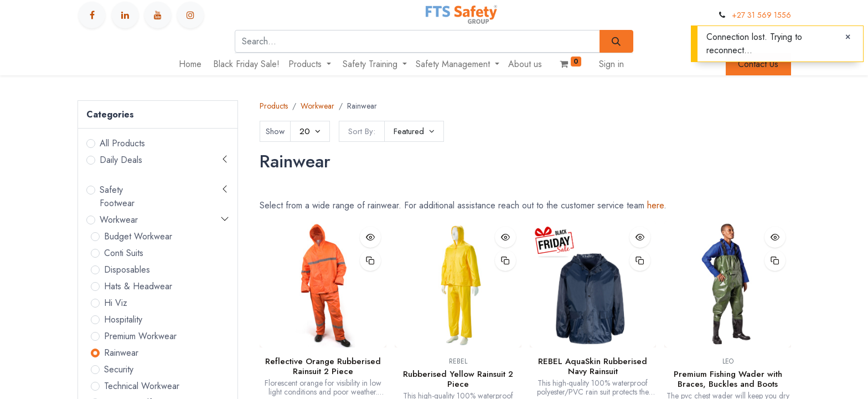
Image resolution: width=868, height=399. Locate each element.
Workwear (119, 220)
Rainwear (121, 353)
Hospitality (123, 319)
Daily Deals (121, 160)
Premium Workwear (140, 336)
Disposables (127, 270)
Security (119, 369)
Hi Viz (116, 303)
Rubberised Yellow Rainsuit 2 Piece (458, 379)
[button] (414, 131)
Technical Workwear (142, 386)
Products (274, 106)
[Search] (616, 41)
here (655, 205)
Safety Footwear (117, 196)
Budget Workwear (138, 236)
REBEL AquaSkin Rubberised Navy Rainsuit (593, 366)
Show (275, 131)
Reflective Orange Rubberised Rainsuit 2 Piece (323, 366)
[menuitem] (190, 64)
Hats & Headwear (138, 286)
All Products (122, 143)
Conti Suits (124, 253)
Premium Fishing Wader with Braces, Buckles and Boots (728, 379)
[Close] (848, 37)
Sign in (611, 64)
